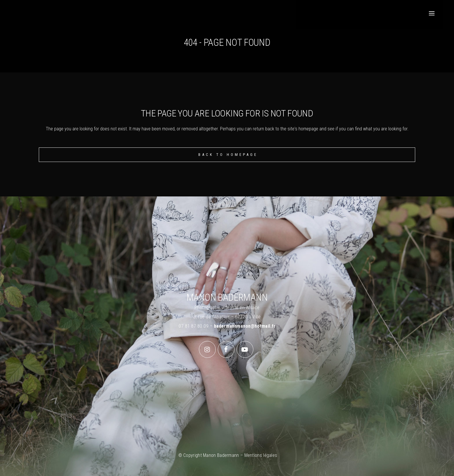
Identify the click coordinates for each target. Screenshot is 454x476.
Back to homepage (228, 155)
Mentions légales (261, 455)
